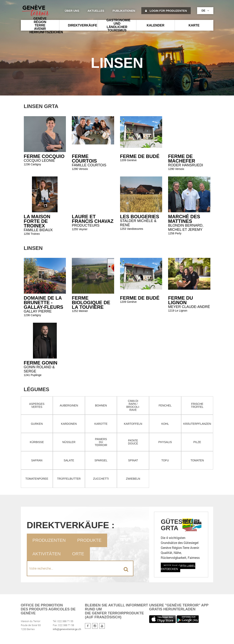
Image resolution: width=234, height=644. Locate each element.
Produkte (89, 540)
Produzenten (49, 540)
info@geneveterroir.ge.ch (67, 629)
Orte (78, 554)
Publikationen (124, 11)
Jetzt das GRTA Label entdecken (178, 567)
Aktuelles (96, 11)
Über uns (72, 11)
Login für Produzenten (166, 11)
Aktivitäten (47, 554)
